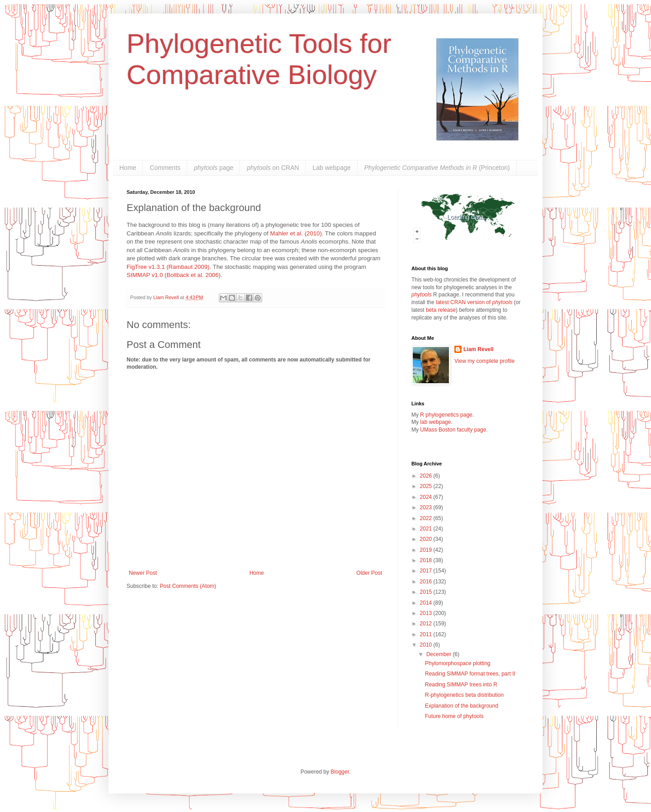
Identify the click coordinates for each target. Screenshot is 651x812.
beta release (441, 310)
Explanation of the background (462, 706)
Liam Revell (479, 349)
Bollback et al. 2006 (192, 275)
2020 (427, 539)
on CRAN (273, 168)
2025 (427, 486)
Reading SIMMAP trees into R (461, 685)
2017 (427, 571)
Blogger (340, 772)
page (214, 168)
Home (128, 168)
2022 (427, 518)
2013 (427, 613)
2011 (427, 634)
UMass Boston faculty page (453, 430)
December (440, 654)
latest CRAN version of (474, 302)
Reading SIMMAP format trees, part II (470, 674)
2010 (427, 645)
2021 (427, 529)
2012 (427, 624)
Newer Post (143, 573)
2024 (427, 497)
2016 (427, 582)
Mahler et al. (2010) (296, 233)
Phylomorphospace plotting (458, 663)
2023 (427, 507)
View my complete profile (484, 361)
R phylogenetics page (446, 415)
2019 (427, 550)
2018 (427, 560)
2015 (427, 592)
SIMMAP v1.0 (145, 275)
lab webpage (435, 422)
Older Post (369, 573)
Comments (165, 168)
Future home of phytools (454, 716)
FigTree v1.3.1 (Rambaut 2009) (168, 267)
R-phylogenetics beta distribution (464, 695)
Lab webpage (331, 168)
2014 (427, 603)
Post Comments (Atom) (188, 586)
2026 (427, 476)
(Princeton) (437, 168)
